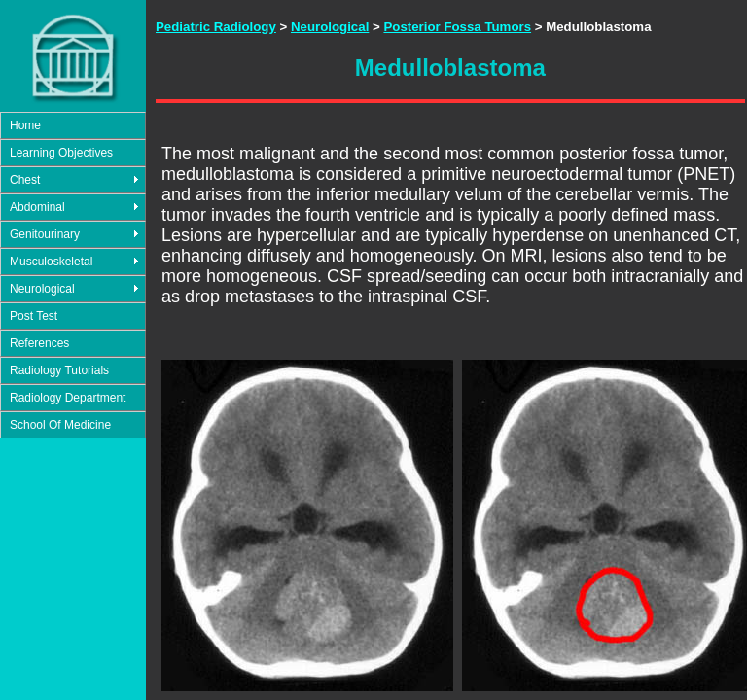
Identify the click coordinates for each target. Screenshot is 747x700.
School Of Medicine (60, 425)
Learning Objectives (61, 153)
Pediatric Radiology (216, 27)
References (39, 343)
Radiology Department (68, 398)
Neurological (42, 289)
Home (25, 125)
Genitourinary (45, 234)
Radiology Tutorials (59, 370)
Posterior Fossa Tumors (457, 27)
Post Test (34, 316)
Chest (25, 180)
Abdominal (37, 207)
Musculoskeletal (51, 262)
